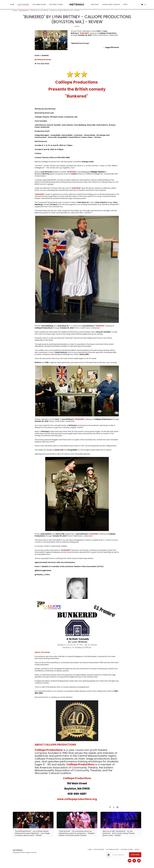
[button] (133, 4)
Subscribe (135, 855)
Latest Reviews (24, 11)
